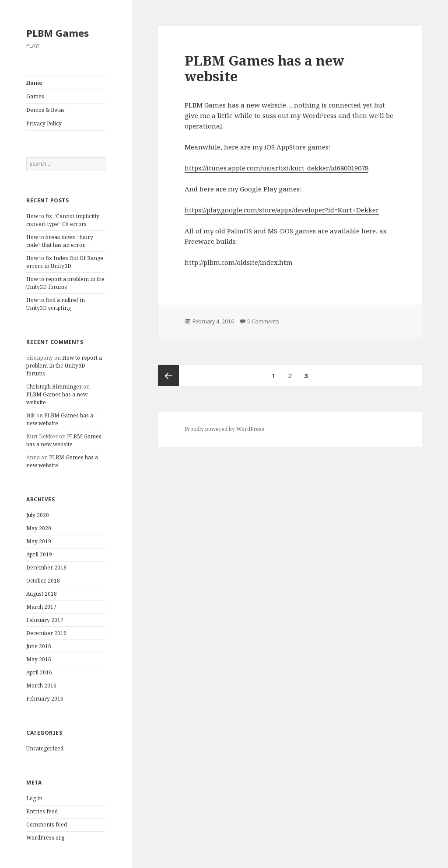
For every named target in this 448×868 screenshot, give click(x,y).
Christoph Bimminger (54, 387)
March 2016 (41, 686)
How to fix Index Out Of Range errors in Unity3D (65, 262)
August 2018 (42, 594)
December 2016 (46, 633)
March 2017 (41, 607)
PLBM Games (58, 33)
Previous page (168, 375)
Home (34, 83)
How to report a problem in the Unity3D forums (65, 283)
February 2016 (45, 699)
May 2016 (39, 659)
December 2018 (46, 568)
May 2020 (39, 528)
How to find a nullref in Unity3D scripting (56, 304)
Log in (34, 798)
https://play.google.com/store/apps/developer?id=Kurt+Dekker (282, 210)
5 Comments (263, 321)
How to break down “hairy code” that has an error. (60, 241)
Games (35, 96)
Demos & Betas (45, 110)
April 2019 (39, 554)
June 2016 (39, 646)
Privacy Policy (44, 123)
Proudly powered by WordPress (224, 429)
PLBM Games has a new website (64, 440)
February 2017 (45, 620)
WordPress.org (45, 838)
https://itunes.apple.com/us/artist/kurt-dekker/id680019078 (276, 168)
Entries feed (42, 811)
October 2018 (43, 581)
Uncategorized (45, 748)
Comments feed (47, 825)
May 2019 (39, 541)
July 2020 (38, 515)
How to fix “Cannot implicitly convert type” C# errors (63, 220)
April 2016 (39, 672)
